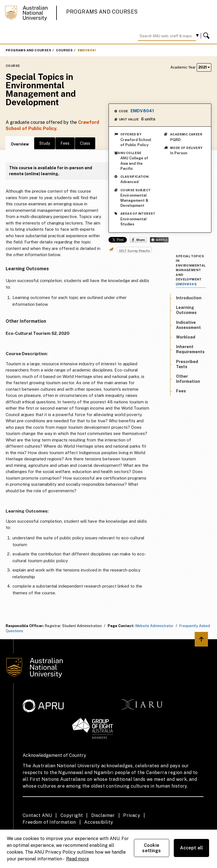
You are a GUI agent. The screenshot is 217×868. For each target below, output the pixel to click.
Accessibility (99, 822)
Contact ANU (37, 815)
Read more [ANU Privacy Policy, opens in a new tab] (78, 859)
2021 (204, 67)
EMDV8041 (87, 50)
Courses (64, 50)
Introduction (189, 298)
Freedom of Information (49, 822)
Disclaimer (103, 815)
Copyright (72, 815)
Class (85, 143)
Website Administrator (154, 626)
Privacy (132, 815)
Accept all (192, 848)
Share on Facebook (138, 240)
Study (45, 143)
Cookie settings (151, 848)
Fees (65, 143)
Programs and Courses (102, 12)
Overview (20, 144)
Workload (186, 337)
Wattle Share (159, 240)
